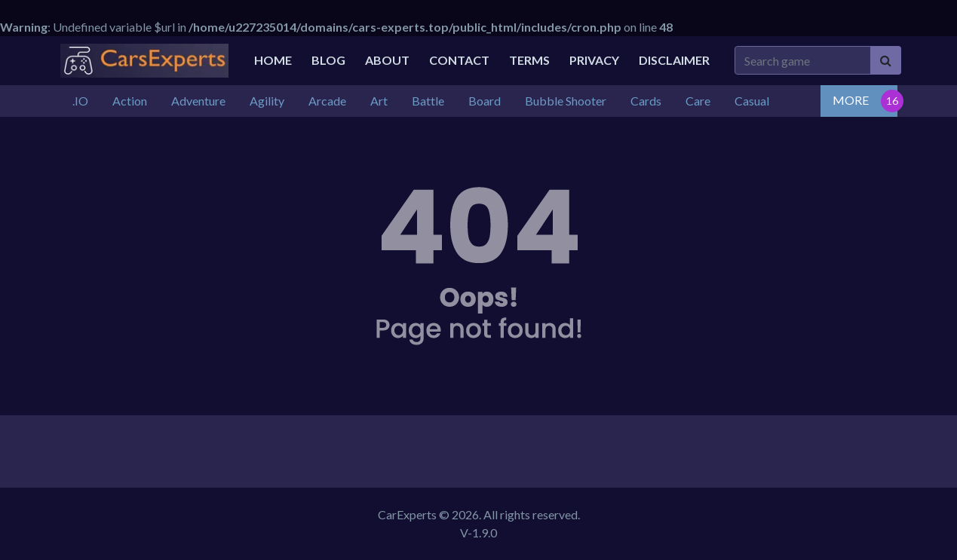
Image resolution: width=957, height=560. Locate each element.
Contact (459, 60)
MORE (851, 100)
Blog (328, 60)
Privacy (594, 60)
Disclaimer (674, 60)
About (387, 60)
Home (273, 60)
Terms (529, 60)
